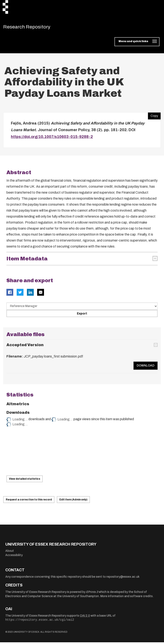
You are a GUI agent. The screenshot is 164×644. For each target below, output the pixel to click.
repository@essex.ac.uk (123, 579)
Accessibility (14, 557)
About (10, 553)
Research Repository (33, 28)
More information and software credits (127, 598)
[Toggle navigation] (137, 44)
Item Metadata (27, 260)
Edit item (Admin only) (73, 502)
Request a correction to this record (29, 502)
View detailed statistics (25, 481)
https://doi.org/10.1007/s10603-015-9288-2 (52, 139)
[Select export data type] (82, 308)
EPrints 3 (92, 594)
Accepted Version (25, 347)
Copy (153, 117)
